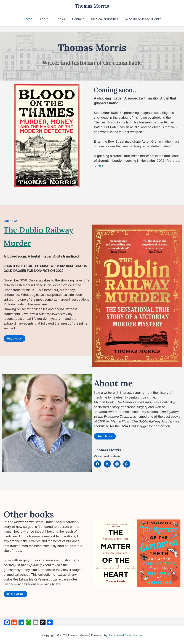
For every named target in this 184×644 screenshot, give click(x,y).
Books (61, 19)
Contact (78, 19)
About (45, 19)
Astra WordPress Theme (125, 635)
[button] (14, 338)
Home (30, 19)
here (100, 165)
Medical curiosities (103, 19)
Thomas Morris (92, 6)
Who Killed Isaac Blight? (141, 19)
